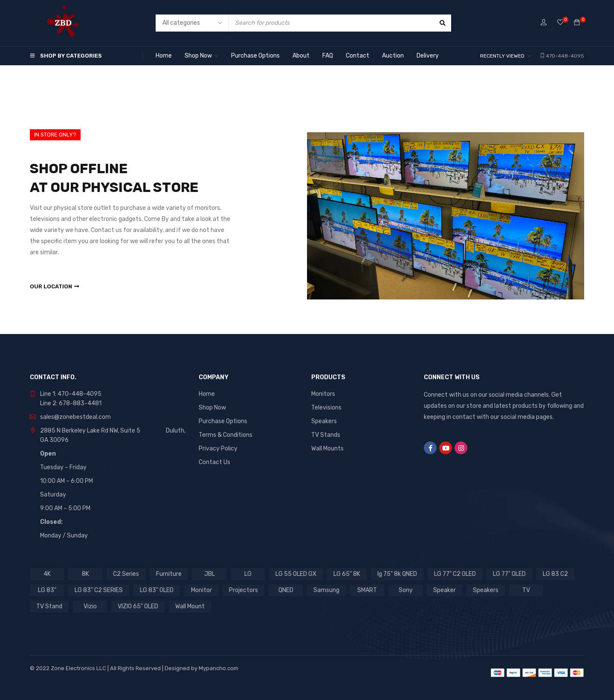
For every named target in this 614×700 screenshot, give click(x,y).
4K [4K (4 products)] (47, 574)
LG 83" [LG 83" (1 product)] (47, 590)
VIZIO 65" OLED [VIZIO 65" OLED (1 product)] (138, 606)
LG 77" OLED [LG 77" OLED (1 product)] (509, 574)
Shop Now (212, 408)
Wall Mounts (327, 449)
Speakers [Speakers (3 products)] (486, 590)
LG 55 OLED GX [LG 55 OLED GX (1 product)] (296, 574)
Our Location (51, 286)
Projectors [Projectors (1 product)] (243, 590)
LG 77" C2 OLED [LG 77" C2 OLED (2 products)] (455, 574)
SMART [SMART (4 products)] (367, 590)
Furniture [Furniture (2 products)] (169, 574)
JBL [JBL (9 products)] (210, 574)
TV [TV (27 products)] (526, 590)
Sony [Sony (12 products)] (406, 590)
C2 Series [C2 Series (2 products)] (126, 574)
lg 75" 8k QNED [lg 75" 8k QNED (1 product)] (397, 574)
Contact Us (214, 462)
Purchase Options (223, 421)
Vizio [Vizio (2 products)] (90, 606)
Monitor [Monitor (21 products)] (201, 590)
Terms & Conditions (226, 435)
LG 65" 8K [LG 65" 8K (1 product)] (347, 574)
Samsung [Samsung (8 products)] (326, 590)
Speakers (324, 421)
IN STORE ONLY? (55, 135)
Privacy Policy (218, 449)
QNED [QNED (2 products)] (286, 590)
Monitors (323, 394)
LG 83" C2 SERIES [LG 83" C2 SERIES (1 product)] (99, 590)
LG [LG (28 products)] (248, 574)
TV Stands (326, 435)
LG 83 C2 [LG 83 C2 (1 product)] (555, 574)
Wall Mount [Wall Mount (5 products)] (190, 606)
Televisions (326, 408)
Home (207, 394)
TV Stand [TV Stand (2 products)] (49, 606)
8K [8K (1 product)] (85, 574)
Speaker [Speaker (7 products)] (445, 590)
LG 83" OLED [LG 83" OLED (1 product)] (157, 590)
